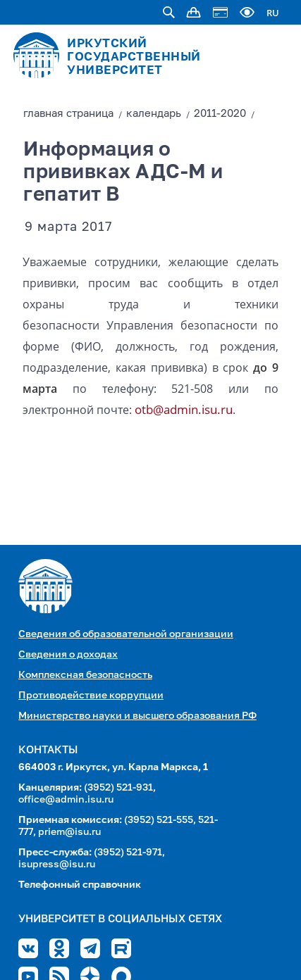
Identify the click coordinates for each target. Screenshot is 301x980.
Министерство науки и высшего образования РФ (137, 716)
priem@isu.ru (69, 832)
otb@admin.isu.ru (184, 409)
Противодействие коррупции (91, 696)
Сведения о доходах (68, 655)
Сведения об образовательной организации (126, 634)
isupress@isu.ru (57, 865)
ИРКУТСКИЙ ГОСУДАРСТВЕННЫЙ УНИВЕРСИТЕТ (134, 57)
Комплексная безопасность (85, 675)
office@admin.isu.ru (66, 800)
